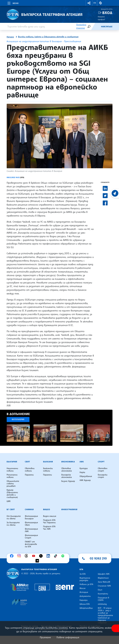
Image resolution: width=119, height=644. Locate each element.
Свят (28, 462)
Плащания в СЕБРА (103, 599)
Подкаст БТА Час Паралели (49, 521)
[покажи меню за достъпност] (115, 628)
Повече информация (68, 637)
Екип (100, 590)
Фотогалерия (18, 419)
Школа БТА (85, 604)
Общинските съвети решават (13, 484)
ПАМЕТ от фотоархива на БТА (31, 544)
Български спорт (103, 476)
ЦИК (9, 501)
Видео (47, 510)
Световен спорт (103, 470)
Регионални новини (12, 476)
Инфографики (69, 510)
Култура (84, 468)
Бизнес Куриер (68, 481)
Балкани (48, 462)
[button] (89, 3)
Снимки (29, 510)
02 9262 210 (98, 558)
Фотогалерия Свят (31, 524)
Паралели (29, 475)
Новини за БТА (86, 584)
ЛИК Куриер (85, 480)
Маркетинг (103, 578)
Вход (107, 13)
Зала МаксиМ (104, 582)
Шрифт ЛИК (104, 574)
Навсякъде (107, 27)
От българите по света (14, 517)
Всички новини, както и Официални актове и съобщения (48, 37)
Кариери (84, 600)
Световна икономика (67, 470)
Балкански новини (48, 470)
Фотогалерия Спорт (31, 537)
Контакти (103, 594)
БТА (81, 569)
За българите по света (13, 524)
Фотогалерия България (31, 517)
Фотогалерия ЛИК (31, 530)
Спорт (101, 462)
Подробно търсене (81, 26)
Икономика (68, 462)
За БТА (83, 574)
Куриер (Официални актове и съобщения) (12, 494)
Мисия (83, 588)
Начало (10, 37)
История (84, 592)
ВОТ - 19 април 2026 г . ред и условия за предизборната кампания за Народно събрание (105, 615)
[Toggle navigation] (13, 3)
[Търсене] (89, 26)
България (12, 462)
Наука (82, 472)
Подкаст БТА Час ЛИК (49, 528)
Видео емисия (50, 516)
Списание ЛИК (104, 586)
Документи (85, 596)
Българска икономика (67, 476)
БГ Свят (11, 510)
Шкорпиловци (86, 608)
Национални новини (12, 470)
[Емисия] (96, 26)
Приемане (45, 637)
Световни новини (30, 470)
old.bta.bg (102, 604)
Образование (86, 476)
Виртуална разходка (85, 579)
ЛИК (82, 462)
